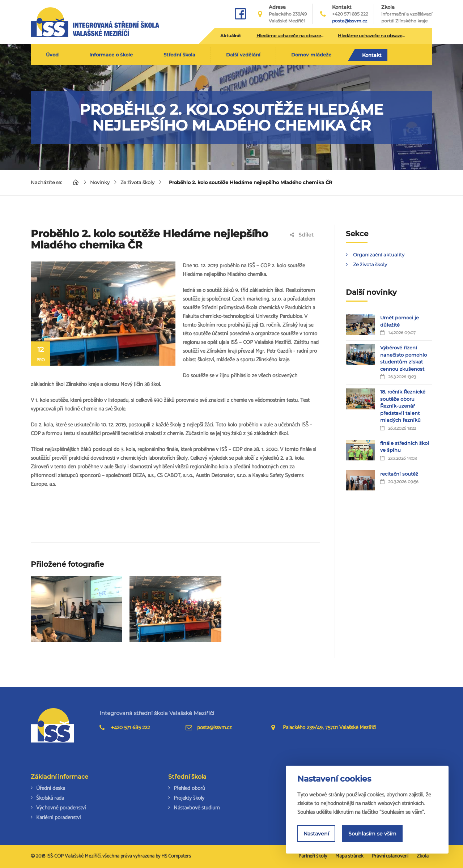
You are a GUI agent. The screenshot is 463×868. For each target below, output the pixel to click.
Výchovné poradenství (61, 808)
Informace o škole (111, 55)
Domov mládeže (311, 55)
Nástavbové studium (197, 808)
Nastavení (316, 834)
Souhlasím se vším (372, 834)
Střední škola (179, 55)
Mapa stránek (349, 856)
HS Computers (176, 856)
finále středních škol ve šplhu (405, 447)
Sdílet (302, 235)
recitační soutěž (399, 474)
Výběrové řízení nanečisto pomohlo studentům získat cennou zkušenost (403, 358)
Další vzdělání (243, 55)
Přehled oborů (189, 788)
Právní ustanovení (390, 856)
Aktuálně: (231, 36)
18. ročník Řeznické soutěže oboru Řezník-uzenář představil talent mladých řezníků (403, 406)
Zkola (407, 14)
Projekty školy (189, 798)
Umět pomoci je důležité (400, 321)
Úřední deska (51, 788)
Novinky (100, 182)
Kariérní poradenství (58, 818)
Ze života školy (137, 182)
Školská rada (50, 798)
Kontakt (372, 55)
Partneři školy (313, 856)
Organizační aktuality (379, 255)
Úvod (52, 55)
